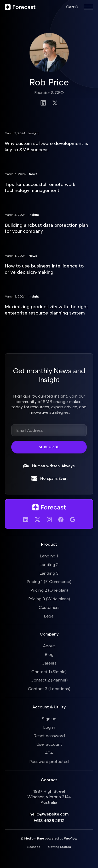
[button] (72, 7)
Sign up (49, 718)
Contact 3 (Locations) (49, 688)
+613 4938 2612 (49, 820)
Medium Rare (34, 838)
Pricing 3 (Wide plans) (49, 599)
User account (49, 744)
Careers (49, 663)
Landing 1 (49, 556)
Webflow (71, 838)
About (49, 646)
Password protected (49, 761)
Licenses (34, 847)
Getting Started (60, 847)
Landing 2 (49, 564)
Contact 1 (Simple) (49, 671)
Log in (49, 727)
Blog (49, 654)
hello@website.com (49, 814)
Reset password (49, 735)
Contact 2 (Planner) (49, 680)
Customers (49, 607)
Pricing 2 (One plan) (49, 590)
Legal (49, 616)
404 (49, 753)
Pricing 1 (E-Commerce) (49, 581)
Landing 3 (49, 573)
